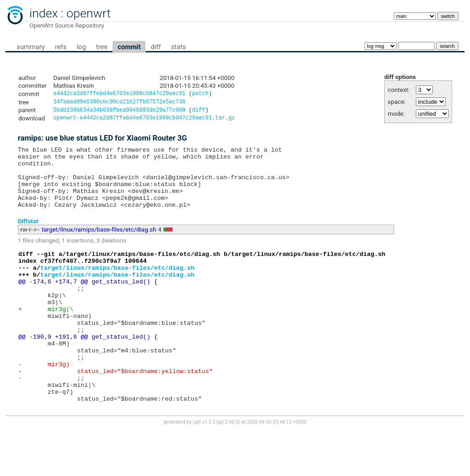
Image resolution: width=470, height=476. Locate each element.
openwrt (89, 13)
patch (200, 94)
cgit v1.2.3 (204, 467)
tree (102, 47)
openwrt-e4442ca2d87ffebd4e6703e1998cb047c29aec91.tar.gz (144, 121)
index (44, 13)
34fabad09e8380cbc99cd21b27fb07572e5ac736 (119, 103)
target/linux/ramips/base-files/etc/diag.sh (99, 245)
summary (31, 47)
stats (178, 47)
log (81, 47)
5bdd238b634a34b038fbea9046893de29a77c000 (119, 112)
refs (61, 47)
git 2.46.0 (228, 467)
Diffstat (28, 236)
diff (156, 47)
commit (129, 47)
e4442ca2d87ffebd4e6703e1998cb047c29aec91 (119, 94)
